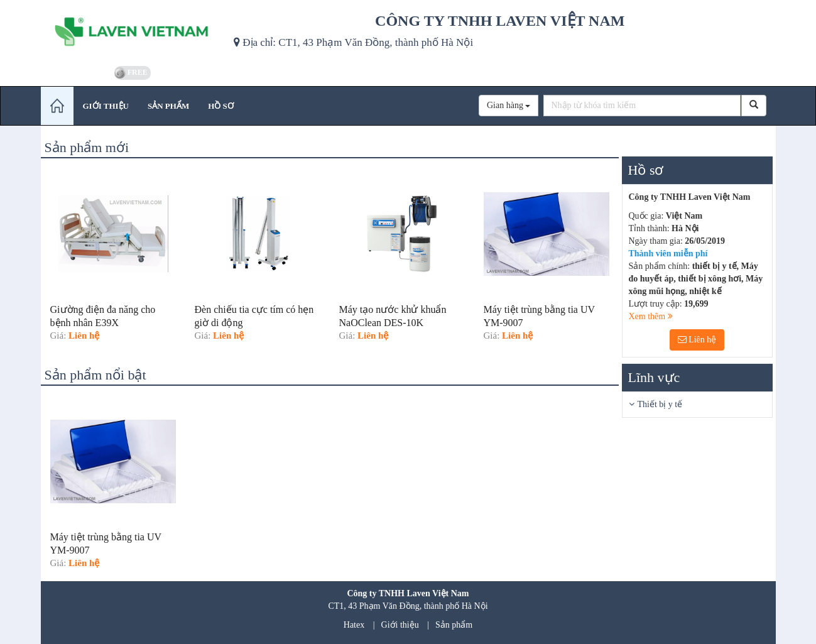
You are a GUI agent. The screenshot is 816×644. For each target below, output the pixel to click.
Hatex (354, 625)
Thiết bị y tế (660, 404)
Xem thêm (651, 316)
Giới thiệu (400, 625)
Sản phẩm (454, 625)
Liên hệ (697, 340)
